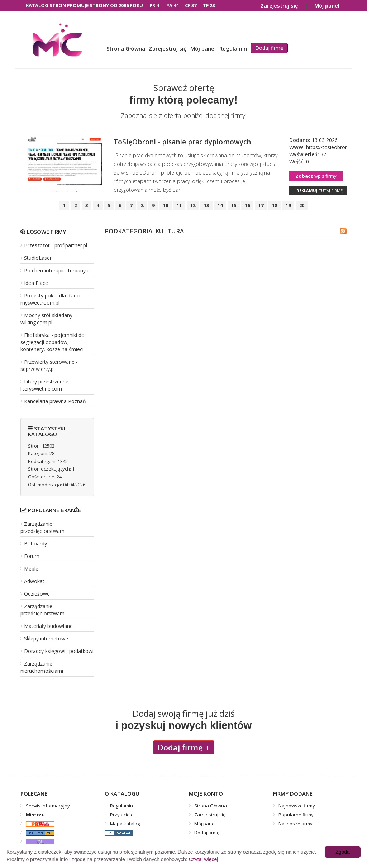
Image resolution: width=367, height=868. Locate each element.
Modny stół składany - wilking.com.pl (48, 319)
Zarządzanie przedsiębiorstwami (43, 527)
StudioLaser (38, 258)
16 (247, 205)
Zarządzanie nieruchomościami (42, 667)
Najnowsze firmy (297, 806)
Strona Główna (126, 48)
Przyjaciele (122, 815)
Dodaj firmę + (184, 747)
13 (206, 205)
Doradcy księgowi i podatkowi (59, 651)
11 (179, 205)
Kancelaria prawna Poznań (55, 401)
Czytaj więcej (204, 859)
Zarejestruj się (279, 6)
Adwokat (34, 581)
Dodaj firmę (269, 48)
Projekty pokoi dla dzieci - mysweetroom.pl (52, 299)
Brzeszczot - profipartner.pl (56, 245)
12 (193, 205)
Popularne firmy (296, 815)
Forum (32, 556)
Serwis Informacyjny (48, 806)
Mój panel (327, 6)
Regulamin (233, 48)
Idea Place (36, 283)
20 (302, 205)
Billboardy (35, 543)
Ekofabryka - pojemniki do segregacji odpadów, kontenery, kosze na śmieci (53, 342)
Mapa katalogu (126, 824)
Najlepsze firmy (295, 824)
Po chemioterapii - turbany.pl (57, 270)
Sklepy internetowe (46, 638)
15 (234, 205)
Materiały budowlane (48, 626)
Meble (31, 569)
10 (166, 205)
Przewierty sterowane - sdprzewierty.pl (49, 365)
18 (275, 205)
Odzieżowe (37, 594)
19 (288, 205)
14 (220, 205)
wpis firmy (316, 176)
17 (261, 205)
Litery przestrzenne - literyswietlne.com (46, 385)
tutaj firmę (320, 190)
